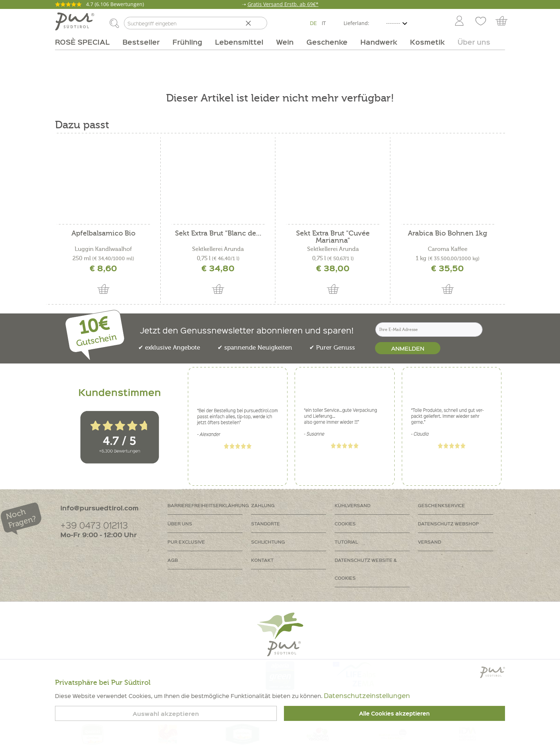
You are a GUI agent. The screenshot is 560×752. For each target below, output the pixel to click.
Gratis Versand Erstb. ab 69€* (283, 4)
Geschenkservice (441, 505)
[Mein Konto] (459, 21)
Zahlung (263, 505)
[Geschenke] (327, 42)
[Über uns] (471, 42)
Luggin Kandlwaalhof (103, 249)
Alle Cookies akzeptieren (394, 713)
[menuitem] (459, 21)
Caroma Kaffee (448, 249)
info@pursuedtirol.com (99, 508)
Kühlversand (352, 505)
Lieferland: (356, 23)
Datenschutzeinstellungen (367, 695)
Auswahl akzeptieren (166, 714)
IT (324, 23)
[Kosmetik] (427, 42)
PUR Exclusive (186, 542)
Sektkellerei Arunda (218, 249)
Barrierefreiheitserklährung (208, 505)
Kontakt (262, 560)
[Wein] (285, 42)
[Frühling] (187, 42)
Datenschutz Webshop (448, 523)
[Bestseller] (141, 42)
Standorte (266, 523)
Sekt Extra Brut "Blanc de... (218, 234)
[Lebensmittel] (239, 42)
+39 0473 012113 (94, 525)
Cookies (345, 523)
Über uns (180, 523)
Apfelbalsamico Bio (103, 234)
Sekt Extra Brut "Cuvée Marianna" (333, 237)
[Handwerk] (379, 42)
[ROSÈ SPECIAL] (86, 42)
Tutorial (346, 542)
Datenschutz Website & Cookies (366, 569)
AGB (173, 560)
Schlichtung (268, 542)
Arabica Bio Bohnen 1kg (447, 234)
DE (313, 23)
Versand (429, 542)
